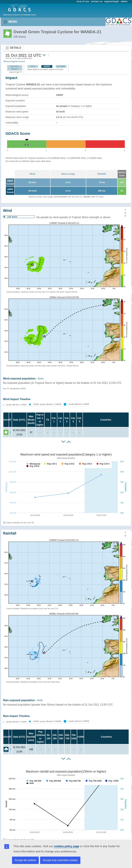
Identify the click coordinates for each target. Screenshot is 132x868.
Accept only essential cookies (60, 860)
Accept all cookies (25, 860)
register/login (112, 2)
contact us (97, 2)
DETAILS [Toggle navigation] (13, 48)
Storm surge (68, 174)
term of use (83, 2)
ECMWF (61, 66)
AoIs (41, 379)
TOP (125, 213)
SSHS (23, 389)
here (48, 161)
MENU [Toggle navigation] (10, 22)
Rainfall (102, 174)
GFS (33, 66)
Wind (32, 174)
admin (124, 2)
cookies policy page (67, 846)
